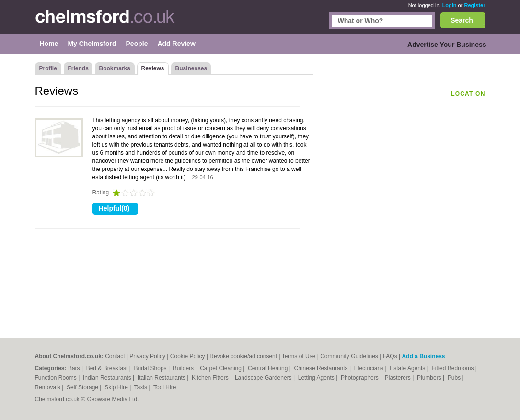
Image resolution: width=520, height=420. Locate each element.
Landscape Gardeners (264, 378)
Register (474, 5)
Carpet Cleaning (221, 368)
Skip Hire (117, 387)
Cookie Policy (188, 356)
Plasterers (399, 378)
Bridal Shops (151, 368)
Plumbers (430, 378)
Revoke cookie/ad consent (243, 356)
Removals (49, 387)
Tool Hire (165, 387)
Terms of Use (299, 356)
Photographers (360, 378)
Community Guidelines (349, 356)
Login (450, 5)
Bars (75, 368)
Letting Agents (317, 378)
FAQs (390, 356)
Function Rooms (57, 378)
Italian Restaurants (162, 378)
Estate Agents (408, 368)
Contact (115, 356)
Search (462, 20)
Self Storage (83, 387)
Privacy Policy (147, 356)
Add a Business (423, 356)
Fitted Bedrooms (453, 368)
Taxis (142, 387)
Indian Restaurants (108, 378)
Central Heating (269, 368)
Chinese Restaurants (322, 368)
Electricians (370, 368)
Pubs (455, 378)
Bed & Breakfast (108, 368)
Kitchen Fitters (211, 378)
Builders (184, 368)
